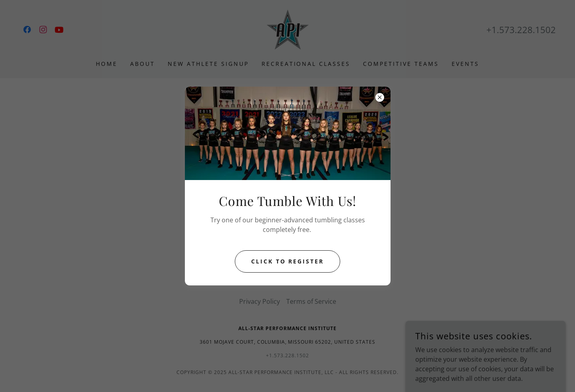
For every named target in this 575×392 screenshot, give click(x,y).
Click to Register (288, 261)
